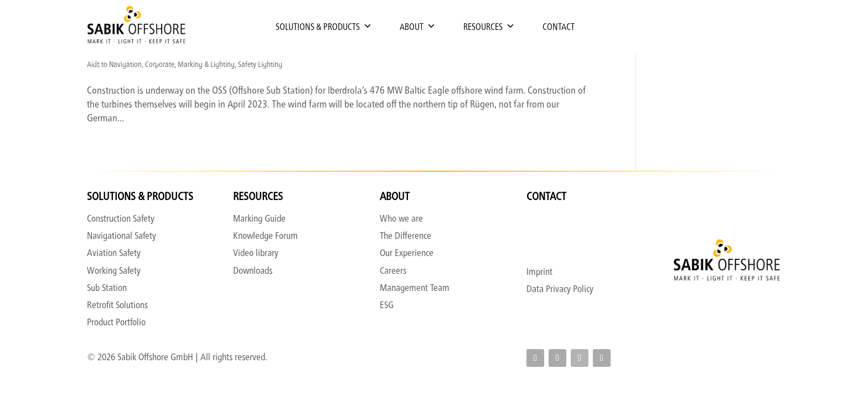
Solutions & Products (324, 26)
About (418, 26)
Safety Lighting (260, 64)
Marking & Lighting (206, 64)
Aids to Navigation (114, 64)
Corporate (160, 64)
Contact (559, 26)
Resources (489, 26)
